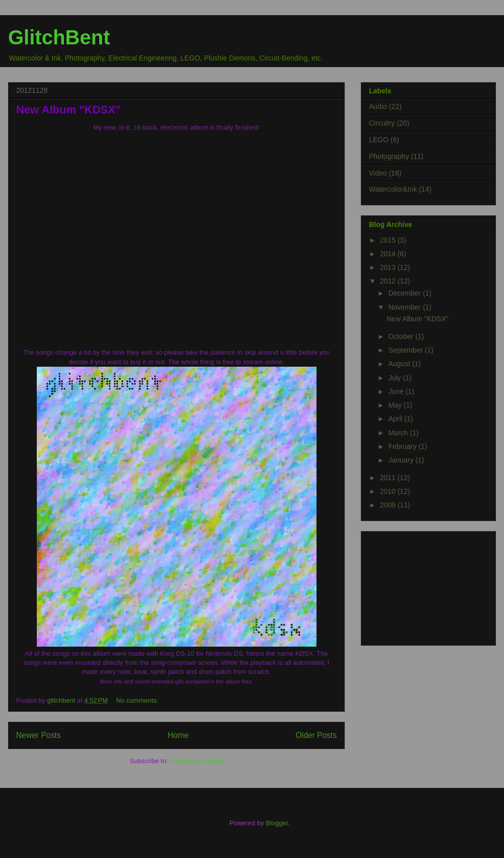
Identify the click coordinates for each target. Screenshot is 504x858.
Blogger (277, 823)
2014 (389, 254)
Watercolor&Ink (393, 189)
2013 (389, 267)
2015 (389, 240)
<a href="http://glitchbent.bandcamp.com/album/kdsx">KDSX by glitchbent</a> (176, 236)
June (397, 391)
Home (178, 735)
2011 (389, 478)
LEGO (379, 140)
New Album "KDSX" (68, 110)
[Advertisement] (419, 586)
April (396, 419)
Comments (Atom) (196, 761)
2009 (389, 505)
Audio (378, 106)
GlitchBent (59, 37)
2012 (389, 281)
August (400, 364)
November (405, 307)
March (399, 433)
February (403, 446)
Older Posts (316, 735)
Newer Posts (38, 735)
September (406, 350)
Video (378, 173)
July (395, 378)
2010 (389, 491)
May (396, 405)
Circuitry (382, 123)
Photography (389, 156)
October (402, 336)
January (402, 460)
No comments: (137, 700)
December (405, 293)
